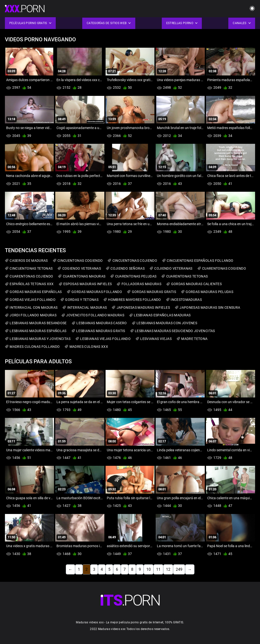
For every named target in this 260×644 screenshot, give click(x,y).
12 (168, 569)
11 (158, 569)
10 (149, 569)
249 (179, 569)
